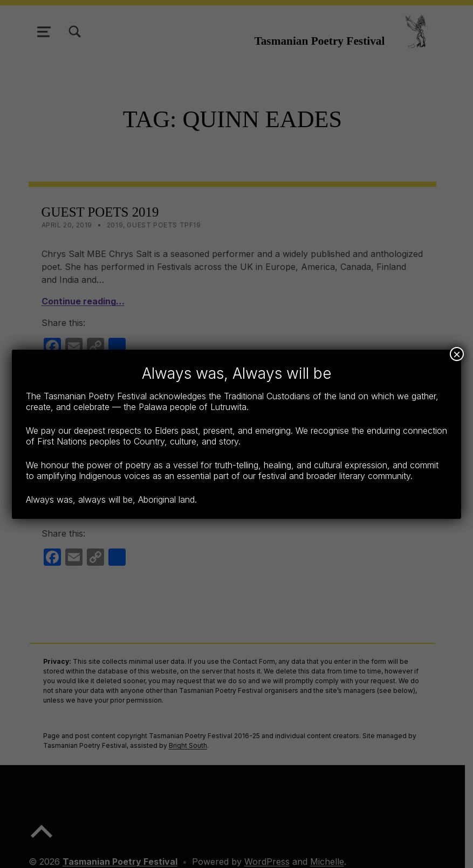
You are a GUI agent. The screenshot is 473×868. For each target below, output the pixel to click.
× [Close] (457, 354)
